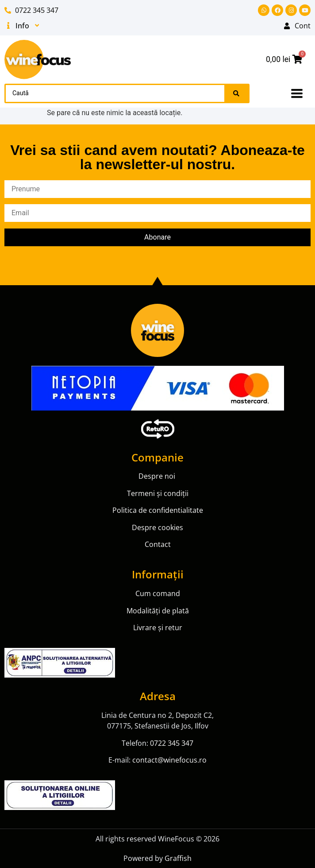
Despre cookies (157, 527)
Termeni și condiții (158, 493)
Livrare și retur (158, 628)
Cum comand (158, 593)
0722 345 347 (172, 743)
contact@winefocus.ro (169, 760)
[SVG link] (38, 60)
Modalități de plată (158, 611)
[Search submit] (236, 93)
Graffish (178, 858)
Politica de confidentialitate (158, 510)
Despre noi (158, 476)
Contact (158, 544)
